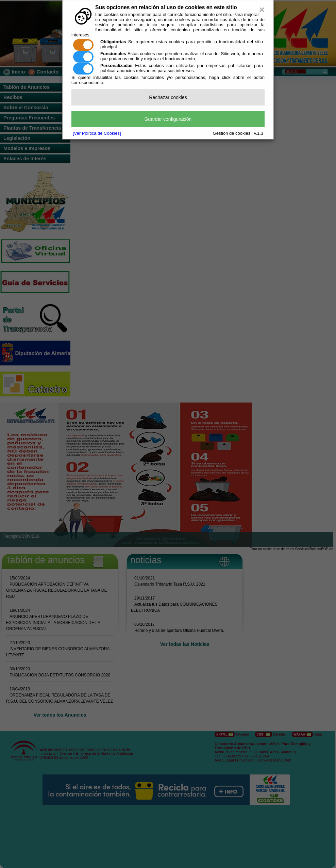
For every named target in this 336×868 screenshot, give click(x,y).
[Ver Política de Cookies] (97, 133)
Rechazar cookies (168, 97)
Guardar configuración (168, 119)
